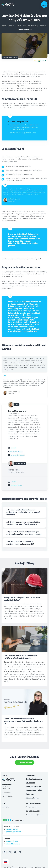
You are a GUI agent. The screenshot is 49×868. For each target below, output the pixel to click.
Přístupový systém (34, 784)
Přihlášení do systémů (34, 812)
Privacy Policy (23, 864)
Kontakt (6, 804)
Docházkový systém (34, 776)
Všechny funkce (32, 795)
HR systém (30, 780)
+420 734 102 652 (12, 839)
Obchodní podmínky (8, 864)
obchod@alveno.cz (13, 841)
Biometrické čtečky (34, 787)
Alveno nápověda (33, 804)
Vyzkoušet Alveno (25, 760)
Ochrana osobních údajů (38, 864)
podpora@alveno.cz (13, 829)
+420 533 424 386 (12, 826)
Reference (30, 791)
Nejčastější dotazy (33, 808)
